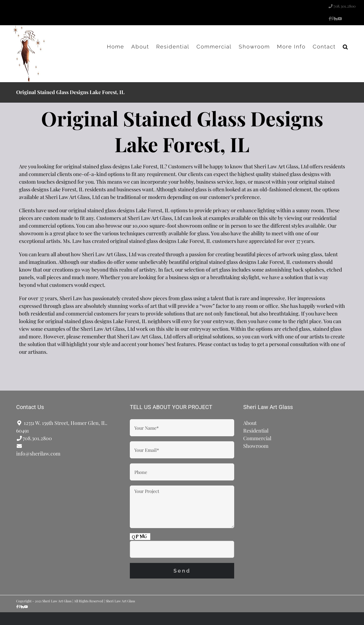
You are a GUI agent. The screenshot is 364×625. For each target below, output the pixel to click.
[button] (346, 46)
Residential (256, 431)
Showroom (256, 446)
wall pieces (49, 277)
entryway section (209, 329)
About (250, 423)
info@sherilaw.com (38, 454)
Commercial (257, 438)
